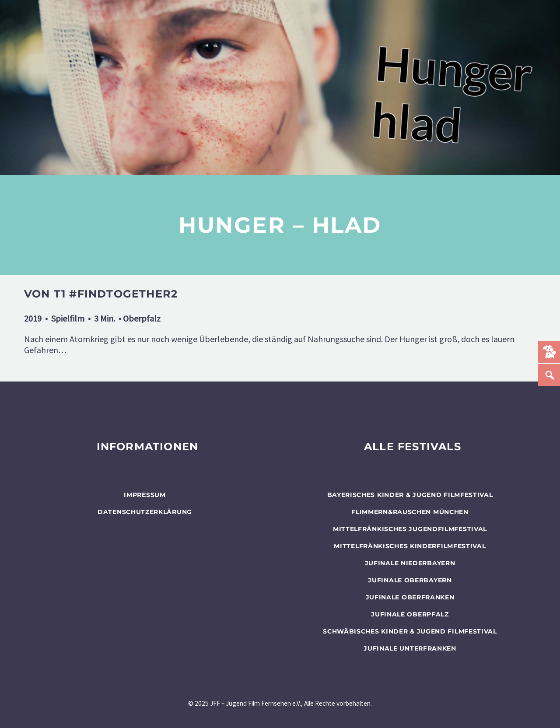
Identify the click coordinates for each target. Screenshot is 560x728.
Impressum (145, 495)
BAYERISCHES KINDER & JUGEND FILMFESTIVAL (410, 495)
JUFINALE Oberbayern (410, 580)
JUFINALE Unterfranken (410, 648)
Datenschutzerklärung (145, 512)
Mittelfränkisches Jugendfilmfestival (410, 529)
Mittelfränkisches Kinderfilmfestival (410, 546)
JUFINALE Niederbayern (410, 563)
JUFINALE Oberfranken (410, 597)
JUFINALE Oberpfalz (410, 614)
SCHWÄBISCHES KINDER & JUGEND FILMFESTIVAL (410, 631)
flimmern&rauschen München (410, 512)
